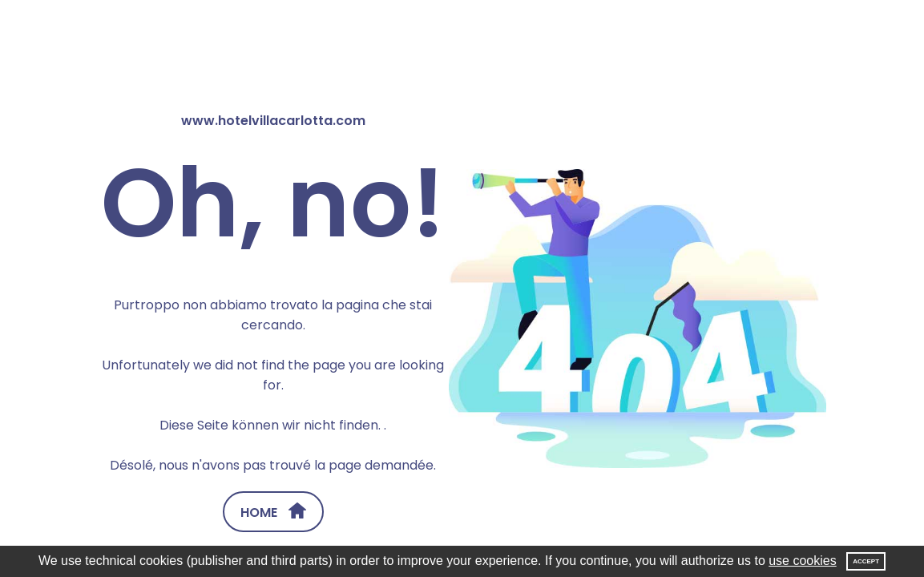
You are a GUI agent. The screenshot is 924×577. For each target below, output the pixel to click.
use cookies (803, 561)
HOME (273, 512)
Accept (866, 561)
